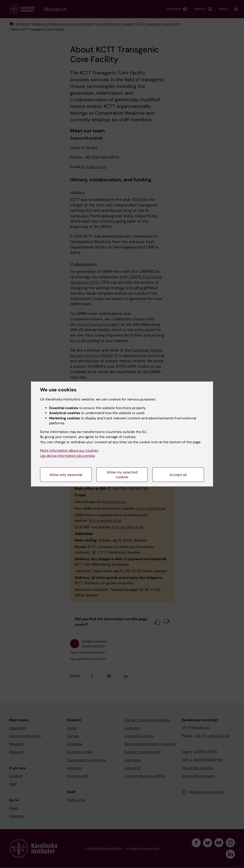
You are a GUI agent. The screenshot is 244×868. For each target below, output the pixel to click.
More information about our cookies (69, 450)
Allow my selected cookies (122, 475)
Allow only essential (66, 475)
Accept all (178, 475)
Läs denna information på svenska (67, 456)
